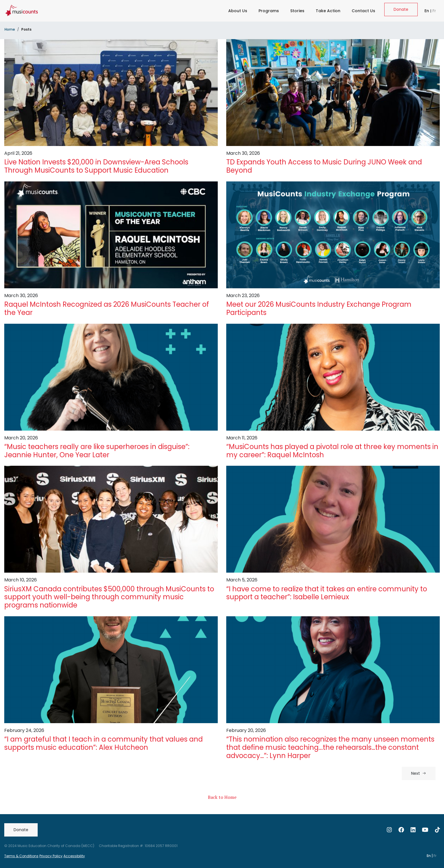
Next (419, 773)
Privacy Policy (51, 856)
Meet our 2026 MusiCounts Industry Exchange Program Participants (319, 308)
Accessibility (74, 856)
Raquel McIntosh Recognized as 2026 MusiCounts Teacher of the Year (107, 308)
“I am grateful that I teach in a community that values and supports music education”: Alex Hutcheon (103, 743)
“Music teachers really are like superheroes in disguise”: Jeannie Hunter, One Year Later (97, 451)
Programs (269, 11)
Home (10, 29)
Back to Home (222, 797)
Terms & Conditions (21, 856)
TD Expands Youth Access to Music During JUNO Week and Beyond (324, 166)
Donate (401, 9)
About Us (238, 11)
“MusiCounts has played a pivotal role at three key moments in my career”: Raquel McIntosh (332, 451)
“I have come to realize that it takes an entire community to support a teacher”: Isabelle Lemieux (327, 593)
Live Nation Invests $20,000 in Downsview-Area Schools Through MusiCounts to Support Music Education (96, 166)
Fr (434, 11)
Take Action (328, 11)
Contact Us (363, 11)
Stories (297, 11)
